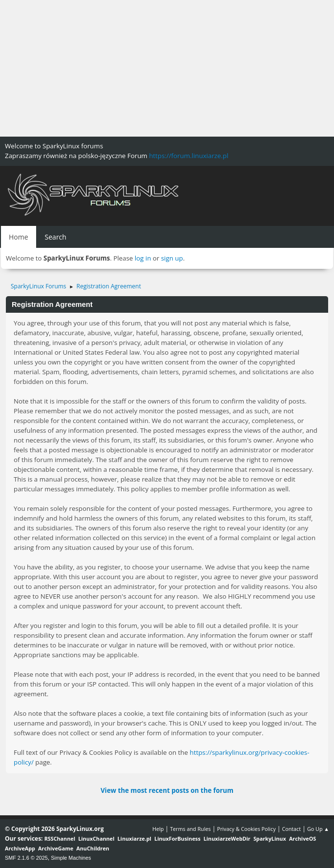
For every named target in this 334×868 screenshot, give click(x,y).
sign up (172, 258)
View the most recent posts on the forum (167, 790)
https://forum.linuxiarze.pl (188, 156)
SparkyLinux (270, 838)
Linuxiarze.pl (135, 838)
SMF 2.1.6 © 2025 (26, 858)
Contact (291, 829)
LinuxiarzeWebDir (227, 838)
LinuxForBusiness (177, 838)
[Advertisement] (167, 68)
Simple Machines (71, 858)
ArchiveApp (20, 848)
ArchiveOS (303, 838)
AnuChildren (93, 848)
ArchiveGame (56, 848)
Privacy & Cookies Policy (246, 829)
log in (143, 258)
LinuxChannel (96, 838)
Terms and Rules (190, 829)
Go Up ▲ (318, 829)
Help (158, 829)
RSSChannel (60, 838)
